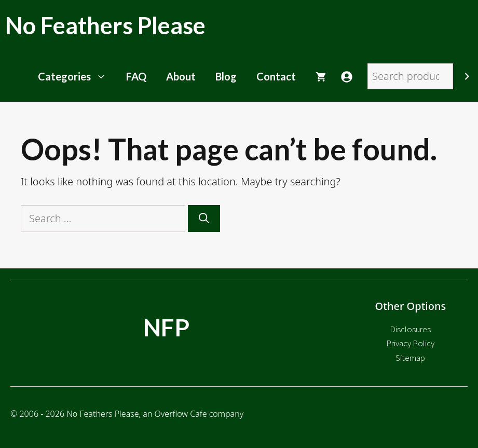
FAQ (136, 76)
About (181, 76)
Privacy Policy (410, 343)
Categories (77, 76)
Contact (276, 76)
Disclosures (410, 329)
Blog (226, 76)
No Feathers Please (105, 25)
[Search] (467, 76)
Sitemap (410, 358)
